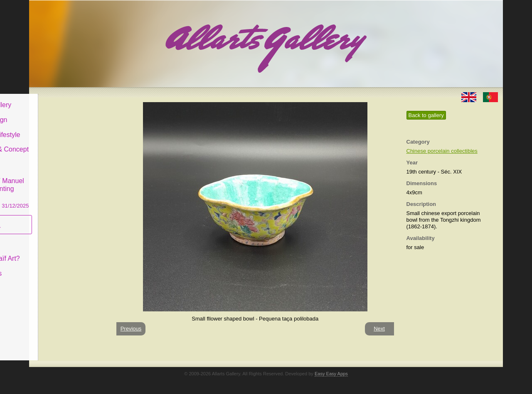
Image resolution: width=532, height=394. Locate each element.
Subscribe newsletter (54, 218)
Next (379, 329)
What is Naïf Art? (64, 252)
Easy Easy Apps (331, 374)
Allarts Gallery (59, 99)
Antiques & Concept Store (68, 147)
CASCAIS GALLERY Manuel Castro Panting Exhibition (68, 182)
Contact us (54, 267)
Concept (51, 237)
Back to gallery (426, 115)
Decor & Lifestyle (64, 128)
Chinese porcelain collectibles (442, 151)
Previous (131, 329)
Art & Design (57, 114)
